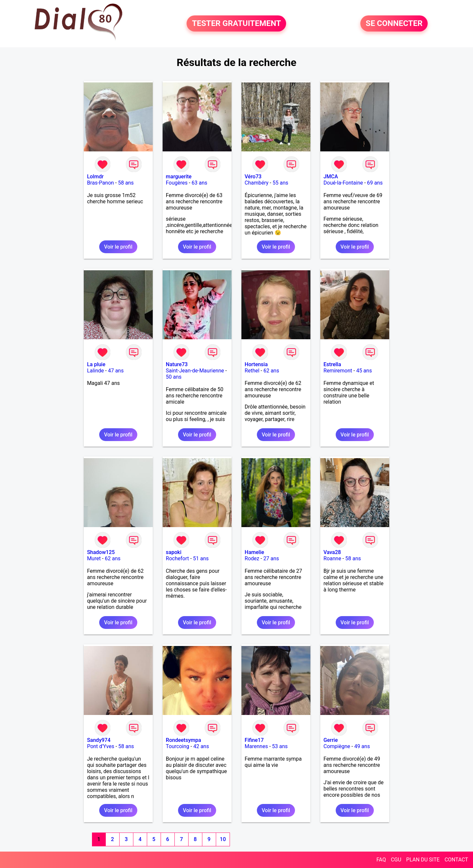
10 (223, 839)
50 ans (174, 377)
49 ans (362, 746)
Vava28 (332, 552)
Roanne (332, 558)
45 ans (364, 371)
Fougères (177, 183)
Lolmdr (95, 177)
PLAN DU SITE (423, 860)
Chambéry (257, 183)
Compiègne (337, 746)
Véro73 (253, 177)
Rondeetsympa (183, 740)
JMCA (331, 177)
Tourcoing (178, 746)
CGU (396, 860)
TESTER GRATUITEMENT (236, 24)
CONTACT (456, 860)
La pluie (96, 364)
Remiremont (338, 371)
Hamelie (254, 552)
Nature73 (177, 364)
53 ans (280, 746)
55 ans (281, 183)
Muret (94, 558)
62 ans (271, 371)
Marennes (256, 746)
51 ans (201, 558)
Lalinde (95, 371)
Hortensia (256, 364)
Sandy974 (99, 740)
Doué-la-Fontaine (343, 183)
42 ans (201, 746)
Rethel (252, 371)
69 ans (375, 183)
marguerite (179, 177)
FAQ (381, 860)
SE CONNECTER (394, 24)
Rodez (252, 558)
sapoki (174, 552)
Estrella (332, 364)
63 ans (199, 183)
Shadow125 (101, 552)
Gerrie (331, 740)
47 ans (116, 371)
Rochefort (177, 558)
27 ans (271, 558)
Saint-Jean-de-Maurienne (195, 371)
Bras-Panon (101, 183)
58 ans (126, 183)
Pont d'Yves (101, 746)
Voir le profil (118, 247)
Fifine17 (254, 740)
